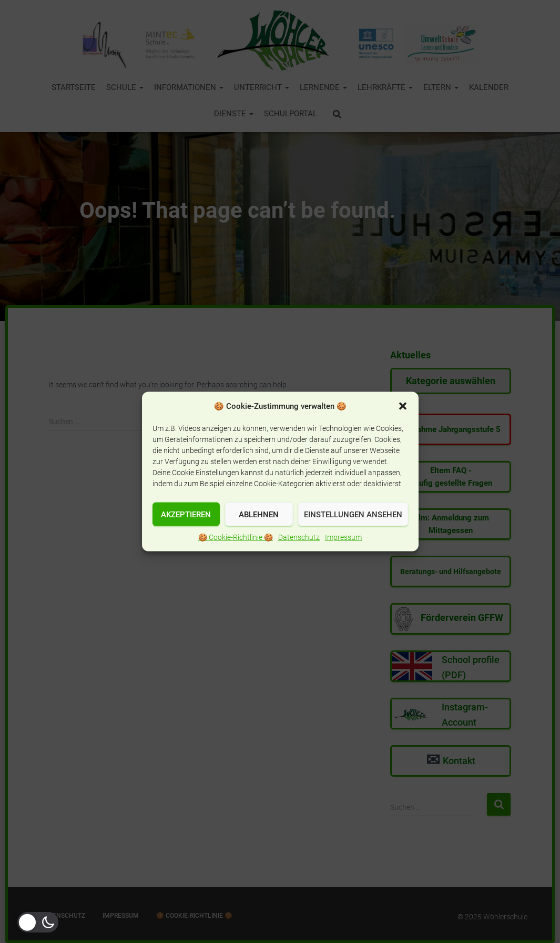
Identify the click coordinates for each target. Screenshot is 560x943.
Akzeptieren (186, 514)
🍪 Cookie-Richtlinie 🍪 (236, 537)
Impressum (343, 537)
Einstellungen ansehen (353, 514)
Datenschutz (299, 537)
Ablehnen (259, 514)
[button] (403, 406)
